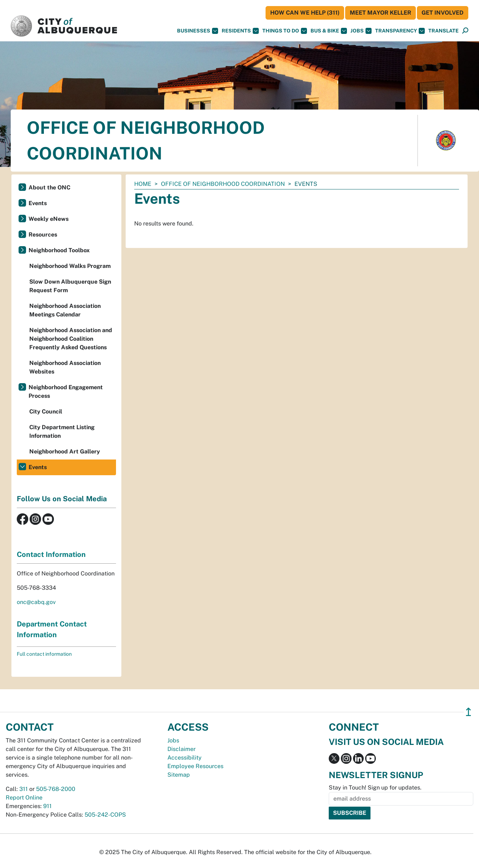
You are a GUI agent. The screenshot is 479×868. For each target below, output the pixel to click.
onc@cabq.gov (36, 602)
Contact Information (51, 554)
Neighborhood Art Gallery (65, 451)
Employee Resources (195, 766)
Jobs (361, 31)
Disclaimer (181, 749)
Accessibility (185, 758)
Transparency (400, 31)
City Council (46, 412)
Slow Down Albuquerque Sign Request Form (70, 286)
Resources (43, 235)
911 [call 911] (47, 806)
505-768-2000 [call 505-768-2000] (56, 789)
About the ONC (49, 187)
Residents (240, 31)
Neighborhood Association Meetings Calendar (65, 310)
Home (143, 184)
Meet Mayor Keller (380, 13)
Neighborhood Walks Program (70, 266)
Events (38, 203)
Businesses (198, 31)
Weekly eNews (49, 219)
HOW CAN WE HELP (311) (305, 13)
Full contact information (44, 654)
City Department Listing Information (62, 432)
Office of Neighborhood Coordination (223, 184)
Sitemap (179, 775)
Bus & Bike (329, 31)
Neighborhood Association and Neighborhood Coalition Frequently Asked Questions (71, 339)
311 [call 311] (24, 789)
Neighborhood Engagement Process (66, 392)
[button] (443, 31)
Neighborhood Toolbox (59, 250)
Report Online (24, 798)
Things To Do (285, 31)
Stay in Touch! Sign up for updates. (375, 788)
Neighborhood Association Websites (65, 367)
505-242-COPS (105, 815)
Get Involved (443, 13)
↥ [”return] (468, 712)
